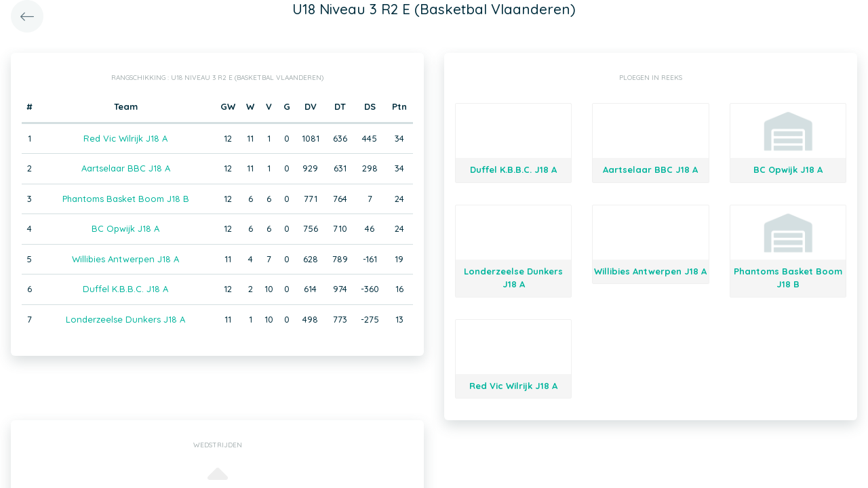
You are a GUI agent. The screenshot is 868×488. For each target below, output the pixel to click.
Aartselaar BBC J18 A (126, 168)
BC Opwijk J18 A (125, 228)
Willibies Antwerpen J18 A (125, 259)
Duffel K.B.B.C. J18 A (125, 289)
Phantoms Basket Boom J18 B (126, 199)
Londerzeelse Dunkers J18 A (125, 319)
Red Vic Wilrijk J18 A (125, 138)
